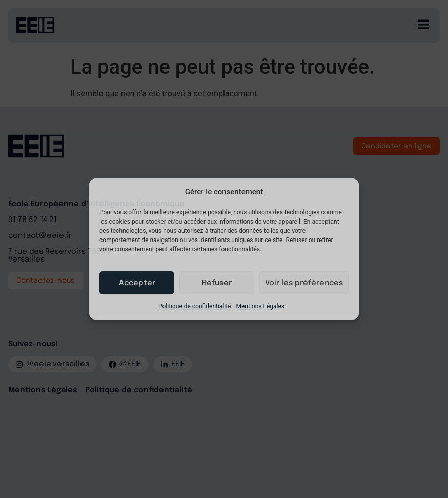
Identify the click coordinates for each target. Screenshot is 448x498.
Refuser (217, 283)
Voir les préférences (304, 283)
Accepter (137, 283)
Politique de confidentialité (195, 306)
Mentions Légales (261, 306)
